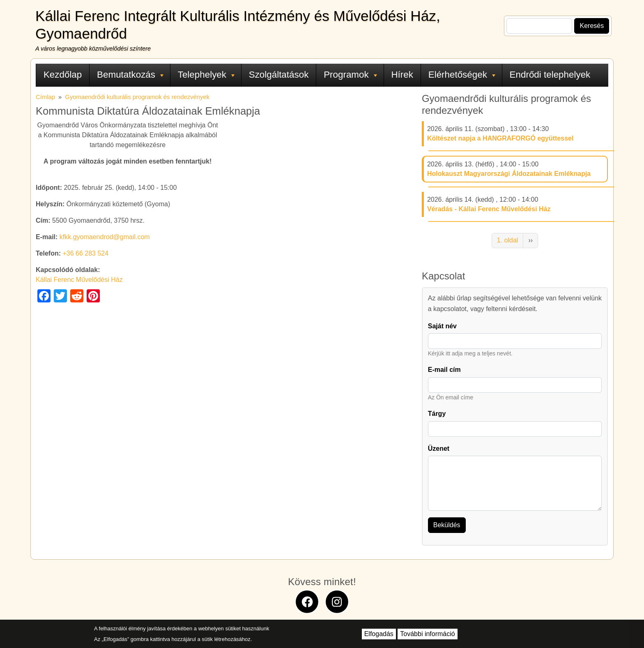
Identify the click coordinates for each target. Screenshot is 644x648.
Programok (350, 75)
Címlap (45, 97)
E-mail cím (444, 370)
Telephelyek (206, 75)
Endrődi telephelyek (550, 75)
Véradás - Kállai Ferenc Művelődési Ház (489, 209)
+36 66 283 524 (85, 253)
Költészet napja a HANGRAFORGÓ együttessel (500, 138)
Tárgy (437, 414)
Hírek (402, 75)
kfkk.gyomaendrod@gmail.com (105, 237)
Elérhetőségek (462, 75)
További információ (427, 634)
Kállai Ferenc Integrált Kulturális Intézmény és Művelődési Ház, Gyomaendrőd (238, 25)
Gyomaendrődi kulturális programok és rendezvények (137, 97)
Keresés (592, 26)
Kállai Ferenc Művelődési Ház (79, 280)
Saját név (442, 326)
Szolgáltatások (279, 75)
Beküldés (447, 525)
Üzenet (439, 449)
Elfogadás (379, 634)
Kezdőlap (63, 75)
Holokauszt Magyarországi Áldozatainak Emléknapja (509, 174)
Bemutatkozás (130, 75)
